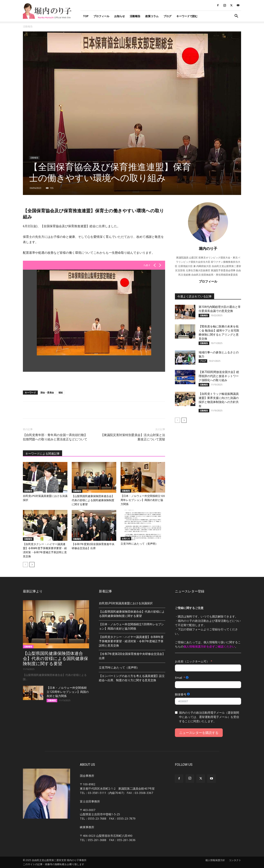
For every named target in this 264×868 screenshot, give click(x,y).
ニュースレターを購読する (199, 733)
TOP (86, 16)
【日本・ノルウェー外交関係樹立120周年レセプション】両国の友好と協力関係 (143, 500)
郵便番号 (181, 694)
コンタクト (235, 860)
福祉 (61, 392)
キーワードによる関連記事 (43, 454)
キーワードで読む (187, 16)
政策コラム (152, 16)
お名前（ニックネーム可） (192, 661)
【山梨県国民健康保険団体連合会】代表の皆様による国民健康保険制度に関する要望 (93, 500)
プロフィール (101, 16)
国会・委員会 (47, 392)
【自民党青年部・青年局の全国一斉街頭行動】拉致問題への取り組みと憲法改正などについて (55, 437)
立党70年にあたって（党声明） (139, 544)
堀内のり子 (208, 248)
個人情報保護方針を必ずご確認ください (209, 646)
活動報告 (135, 16)
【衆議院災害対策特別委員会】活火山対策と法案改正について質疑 (133, 437)
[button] (236, 16)
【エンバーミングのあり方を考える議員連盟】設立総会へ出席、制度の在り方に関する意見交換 (132, 678)
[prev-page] (25, 565)
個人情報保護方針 (215, 860)
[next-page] (32, 565)
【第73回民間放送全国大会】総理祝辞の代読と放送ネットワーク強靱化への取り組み (219, 376)
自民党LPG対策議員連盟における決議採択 (126, 603)
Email (178, 678)
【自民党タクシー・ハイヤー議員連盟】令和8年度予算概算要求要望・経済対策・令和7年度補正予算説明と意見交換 (131, 641)
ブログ (167, 16)
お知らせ (120, 16)
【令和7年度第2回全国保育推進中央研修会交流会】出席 (132, 656)
